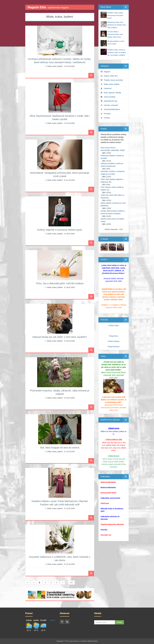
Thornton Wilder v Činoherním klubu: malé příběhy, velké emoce (115, 34)
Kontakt (83, 641)
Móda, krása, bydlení (55, 66)
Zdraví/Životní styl (110, 101)
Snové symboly (110, 97)
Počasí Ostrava (114, 341)
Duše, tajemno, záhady (112, 93)
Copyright (60, 641)
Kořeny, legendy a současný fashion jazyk (60, 230)
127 (71, 583)
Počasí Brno (114, 336)
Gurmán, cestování (111, 105)
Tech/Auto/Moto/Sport (112, 109)
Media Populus (93, 641)
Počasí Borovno (114, 347)
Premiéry (107, 114)
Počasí (52, 620)
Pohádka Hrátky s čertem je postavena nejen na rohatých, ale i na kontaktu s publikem (117, 52)
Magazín (107, 72)
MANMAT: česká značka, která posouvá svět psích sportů (115, 15)
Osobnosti (108, 88)
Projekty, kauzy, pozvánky (113, 80)
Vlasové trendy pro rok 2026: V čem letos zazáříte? (60, 337)
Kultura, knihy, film (111, 76)
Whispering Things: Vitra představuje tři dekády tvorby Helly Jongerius (117, 25)
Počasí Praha (114, 325)
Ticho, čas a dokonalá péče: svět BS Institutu (60, 283)
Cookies (107, 118)
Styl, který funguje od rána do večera (60, 448)
